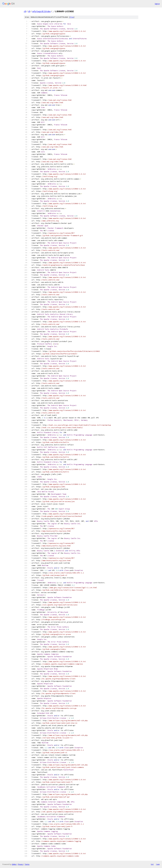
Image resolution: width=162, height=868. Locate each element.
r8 (25, 11)
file (72, 17)
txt (152, 864)
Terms (27, 864)
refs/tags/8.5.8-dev (41, 11)
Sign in (157, 4)
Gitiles (14, 864)
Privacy (20, 864)
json (158, 864)
